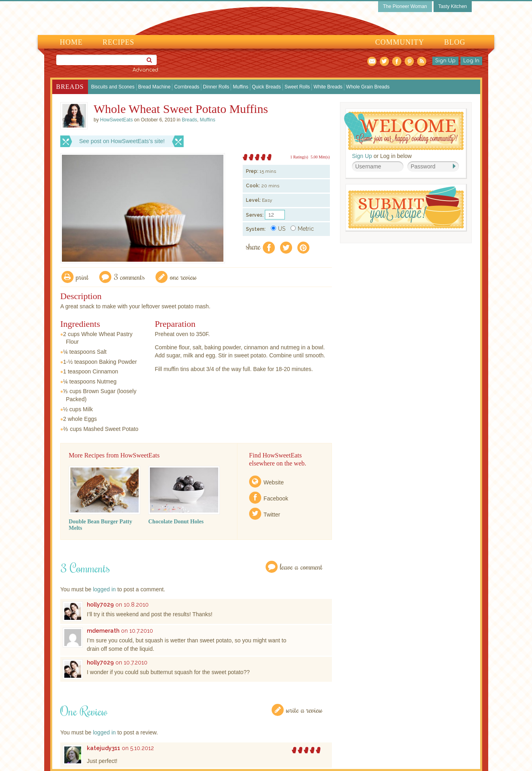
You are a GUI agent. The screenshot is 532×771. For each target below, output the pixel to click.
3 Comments (129, 277)
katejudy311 (103, 748)
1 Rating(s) (299, 157)
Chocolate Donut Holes (176, 522)
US (278, 229)
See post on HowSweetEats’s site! (122, 141)
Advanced (145, 70)
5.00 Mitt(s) (320, 157)
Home (71, 42)
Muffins (240, 87)
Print (82, 277)
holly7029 (100, 605)
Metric (302, 229)
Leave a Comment (301, 567)
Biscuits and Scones (113, 87)
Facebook (276, 498)
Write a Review (304, 710)
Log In (471, 61)
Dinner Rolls (216, 87)
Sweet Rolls (297, 87)
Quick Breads (266, 87)
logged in (104, 589)
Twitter (272, 515)
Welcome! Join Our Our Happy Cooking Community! (404, 131)
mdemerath (103, 631)
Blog (455, 42)
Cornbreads (187, 87)
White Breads (328, 87)
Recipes (118, 42)
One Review (183, 277)
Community (400, 42)
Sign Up (445, 61)
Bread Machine (154, 87)
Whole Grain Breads (368, 87)
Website (274, 482)
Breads (70, 87)
